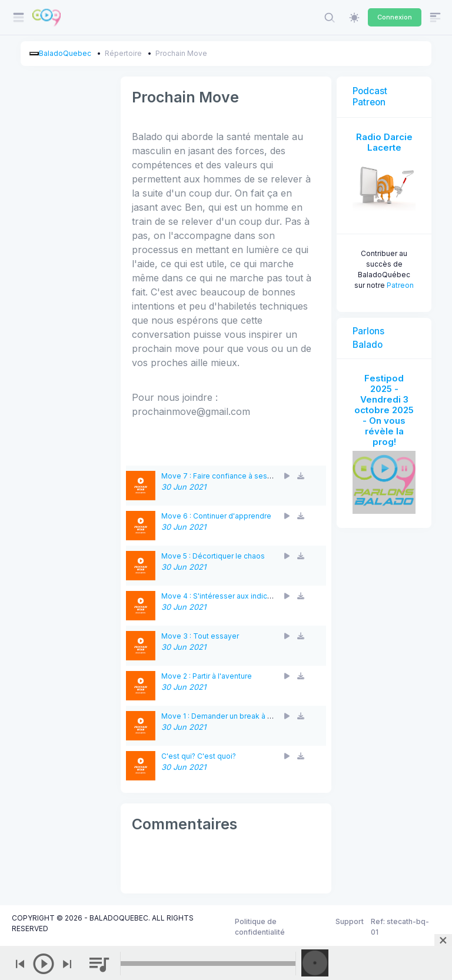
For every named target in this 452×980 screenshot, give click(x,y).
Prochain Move (181, 53)
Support (350, 921)
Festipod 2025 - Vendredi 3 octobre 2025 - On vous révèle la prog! (384, 410)
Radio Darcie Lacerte (384, 142)
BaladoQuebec (65, 53)
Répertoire (123, 53)
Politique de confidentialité (260, 927)
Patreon (400, 285)
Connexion (395, 17)
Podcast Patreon (370, 96)
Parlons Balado (368, 338)
